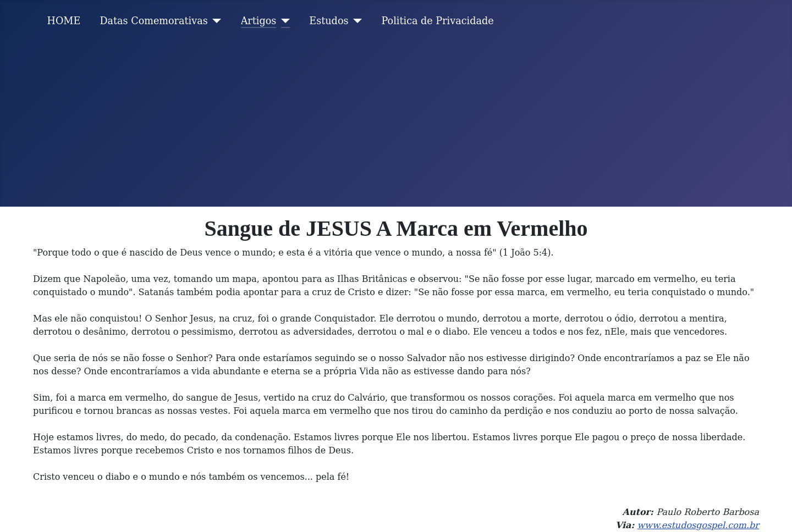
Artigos (259, 21)
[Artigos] (283, 21)
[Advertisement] (396, 124)
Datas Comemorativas (153, 21)
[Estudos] (356, 21)
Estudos (329, 21)
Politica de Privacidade (438, 21)
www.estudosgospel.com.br (698, 525)
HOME (64, 21)
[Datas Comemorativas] (215, 21)
